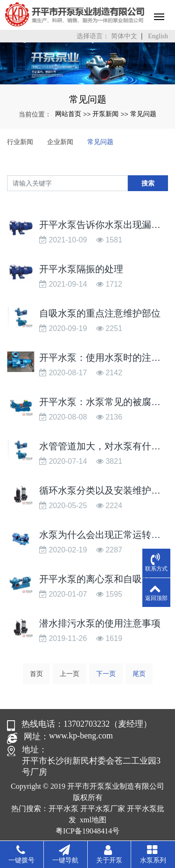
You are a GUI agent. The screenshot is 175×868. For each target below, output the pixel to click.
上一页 (70, 674)
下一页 (106, 674)
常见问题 (143, 114)
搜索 (148, 183)
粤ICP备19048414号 (87, 831)
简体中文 (124, 36)
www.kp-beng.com (81, 736)
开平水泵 (63, 809)
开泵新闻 (105, 114)
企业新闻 (60, 142)
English (158, 36)
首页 (36, 674)
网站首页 (68, 114)
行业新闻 (20, 142)
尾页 (139, 674)
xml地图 (93, 820)
